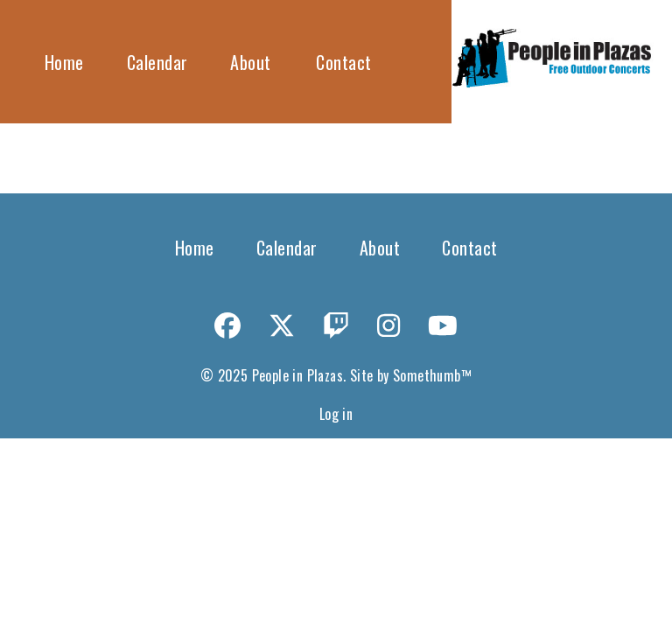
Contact (344, 62)
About (251, 62)
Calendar (157, 62)
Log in (336, 414)
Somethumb (427, 375)
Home (64, 62)
